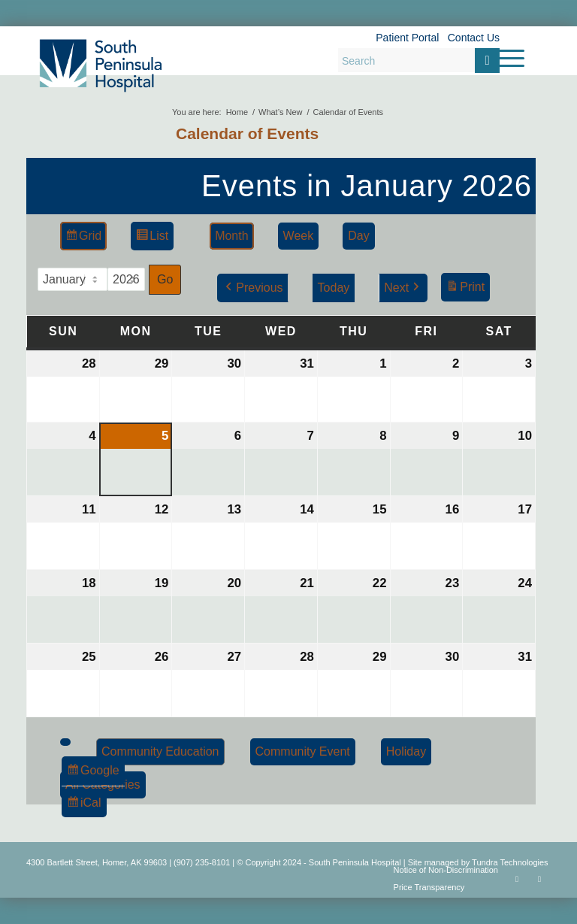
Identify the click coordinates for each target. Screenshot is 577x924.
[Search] (419, 60)
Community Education (160, 751)
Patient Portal (407, 38)
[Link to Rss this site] (539, 879)
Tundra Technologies (510, 862)
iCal (86, 805)
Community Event (303, 751)
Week (299, 236)
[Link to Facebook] (517, 879)
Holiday (406, 751)
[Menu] (504, 58)
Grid (83, 238)
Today (334, 288)
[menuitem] (504, 58)
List (152, 238)
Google (93, 773)
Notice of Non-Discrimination (446, 870)
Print (465, 289)
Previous (252, 288)
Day (358, 236)
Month (231, 236)
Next (403, 288)
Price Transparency (429, 887)
